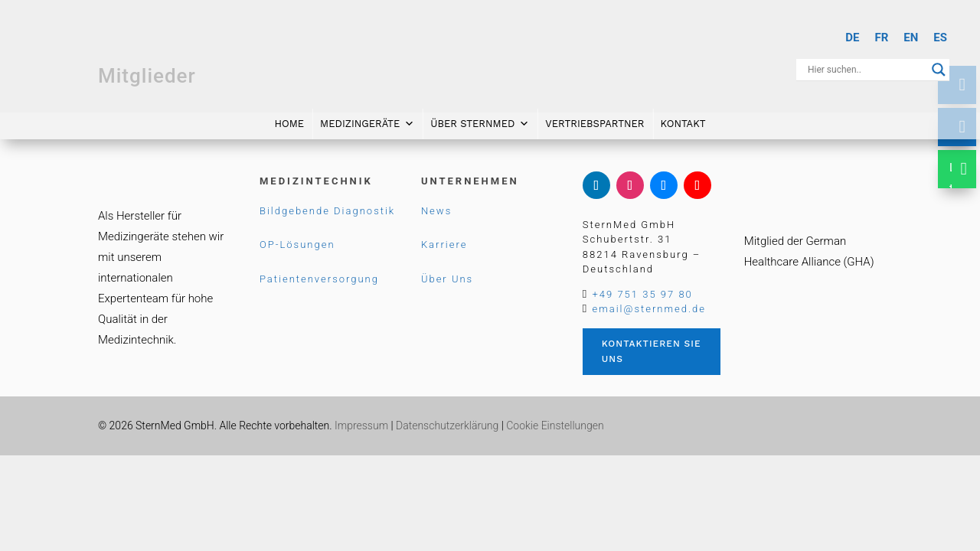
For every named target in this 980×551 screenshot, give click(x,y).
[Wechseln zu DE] (852, 38)
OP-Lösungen (297, 245)
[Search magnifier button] (939, 70)
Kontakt (683, 121)
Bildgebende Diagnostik (327, 211)
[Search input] (866, 70)
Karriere (444, 245)
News (436, 211)
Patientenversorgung (319, 279)
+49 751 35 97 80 (642, 294)
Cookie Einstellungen (555, 425)
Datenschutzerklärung (447, 425)
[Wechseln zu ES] (940, 38)
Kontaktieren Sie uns (652, 351)
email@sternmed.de (648, 309)
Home (289, 121)
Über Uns (447, 279)
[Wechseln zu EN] (911, 38)
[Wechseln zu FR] (881, 38)
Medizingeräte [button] (367, 121)
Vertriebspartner (595, 121)
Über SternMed (480, 121)
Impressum (361, 425)
